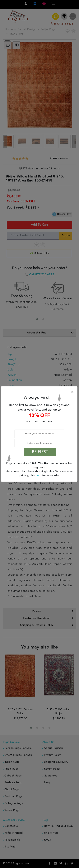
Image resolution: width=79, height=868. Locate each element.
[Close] (40, 392)
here (39, 476)
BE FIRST (40, 452)
